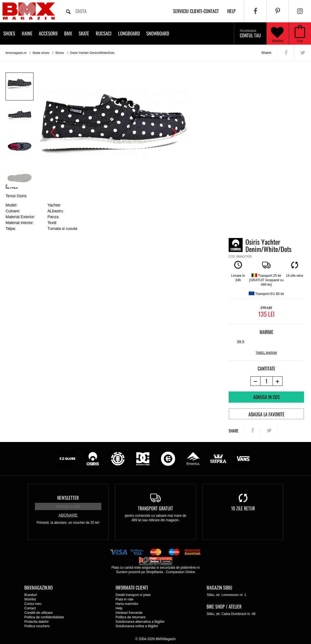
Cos (300, 41)
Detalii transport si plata (133, 595)
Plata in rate (125, 599)
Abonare (68, 515)
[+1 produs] (278, 381)
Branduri (31, 595)
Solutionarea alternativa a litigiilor (140, 622)
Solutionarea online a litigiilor (137, 626)
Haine (27, 33)
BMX (68, 33)
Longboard (129, 33)
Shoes (9, 33)
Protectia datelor (36, 622)
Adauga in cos (266, 397)
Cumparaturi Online (180, 572)
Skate (84, 33)
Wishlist (277, 33)
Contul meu (33, 604)
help (231, 11)
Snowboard (158, 33)
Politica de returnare (131, 617)
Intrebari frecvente (129, 613)
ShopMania (155, 572)
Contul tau (250, 34)
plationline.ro (190, 568)
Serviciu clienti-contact (196, 11)
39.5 (241, 342)
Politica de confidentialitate (44, 617)
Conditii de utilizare (38, 613)
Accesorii (48, 33)
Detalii (12, 187)
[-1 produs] (255, 381)
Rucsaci (104, 33)
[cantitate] (266, 381)
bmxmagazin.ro (16, 53)
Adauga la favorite (266, 414)
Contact (30, 608)
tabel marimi (266, 353)
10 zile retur (243, 508)
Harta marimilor (127, 604)
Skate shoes (41, 53)
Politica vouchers (37, 626)
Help (119, 608)
